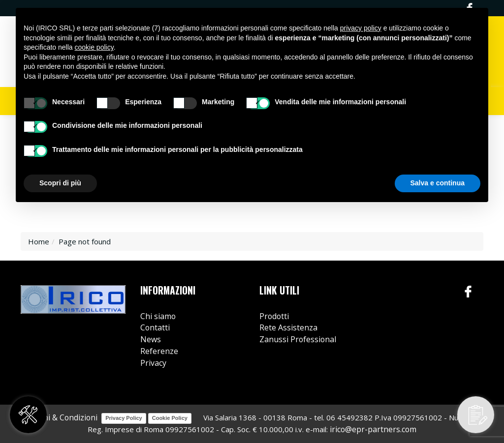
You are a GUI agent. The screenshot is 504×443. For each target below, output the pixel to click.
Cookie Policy (170, 418)
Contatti (155, 327)
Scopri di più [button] (60, 183)
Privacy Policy (124, 418)
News (151, 339)
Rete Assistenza (288, 327)
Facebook (468, 292)
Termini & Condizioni (60, 417)
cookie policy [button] (94, 47)
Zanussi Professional (298, 339)
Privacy (153, 363)
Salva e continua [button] (438, 183)
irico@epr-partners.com (373, 429)
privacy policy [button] (361, 28)
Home (39, 241)
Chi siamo (158, 316)
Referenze (159, 351)
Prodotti (274, 316)
